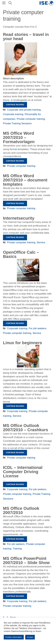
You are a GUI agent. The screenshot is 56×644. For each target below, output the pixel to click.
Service (41, 242)
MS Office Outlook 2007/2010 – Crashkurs (26, 428)
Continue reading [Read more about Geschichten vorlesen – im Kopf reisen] (15, 105)
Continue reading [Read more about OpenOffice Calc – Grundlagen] (15, 323)
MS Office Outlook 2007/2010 (21, 510)
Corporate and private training (24, 110)
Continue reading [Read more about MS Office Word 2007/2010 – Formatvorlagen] (15, 161)
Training (17, 549)
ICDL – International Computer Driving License (23, 472)
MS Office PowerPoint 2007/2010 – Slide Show (26, 561)
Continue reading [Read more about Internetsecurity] (15, 237)
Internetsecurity (19, 218)
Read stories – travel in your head (26, 37)
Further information (14, 637)
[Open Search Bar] (10, 3)
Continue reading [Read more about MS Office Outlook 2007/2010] (15, 539)
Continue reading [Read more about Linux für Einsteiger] (15, 406)
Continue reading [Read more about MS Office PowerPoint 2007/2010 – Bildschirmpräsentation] (15, 596)
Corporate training (13, 114)
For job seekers (38, 328)
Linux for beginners (22, 343)
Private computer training (31, 119)
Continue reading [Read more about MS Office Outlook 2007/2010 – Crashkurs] (15, 453)
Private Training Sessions (17, 123)
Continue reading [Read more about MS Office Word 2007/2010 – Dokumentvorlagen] (15, 203)
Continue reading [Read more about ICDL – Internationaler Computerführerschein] (15, 484)
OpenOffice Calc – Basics (21, 254)
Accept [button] (30, 637)
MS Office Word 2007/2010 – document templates (25, 180)
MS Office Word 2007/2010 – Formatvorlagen (19, 137)
